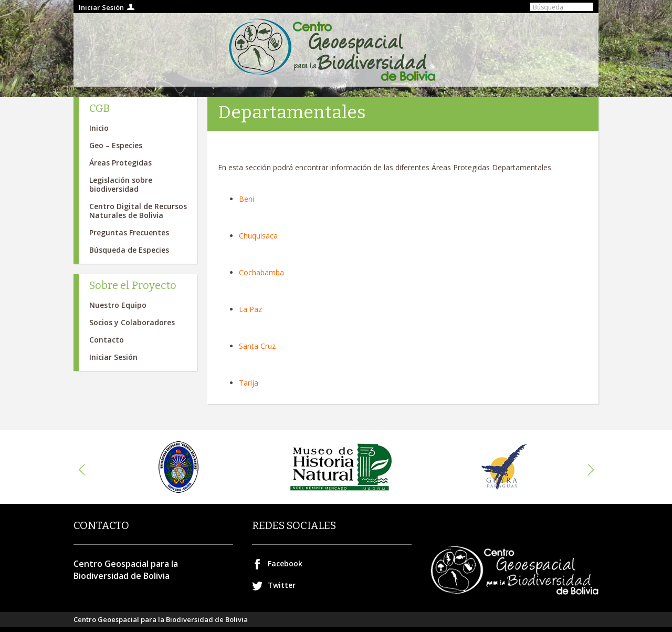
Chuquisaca (258, 236)
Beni (246, 199)
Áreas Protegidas (120, 163)
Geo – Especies (116, 145)
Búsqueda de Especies (129, 250)
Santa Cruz (257, 346)
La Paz (250, 309)
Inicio (99, 128)
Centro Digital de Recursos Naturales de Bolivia (138, 211)
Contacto (107, 340)
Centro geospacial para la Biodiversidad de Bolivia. (336, 50)
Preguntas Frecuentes (129, 232)
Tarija (249, 383)
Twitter (282, 585)
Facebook (285, 563)
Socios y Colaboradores (132, 322)
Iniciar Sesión (101, 7)
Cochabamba (261, 272)
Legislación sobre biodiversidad (121, 184)
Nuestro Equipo (118, 305)
